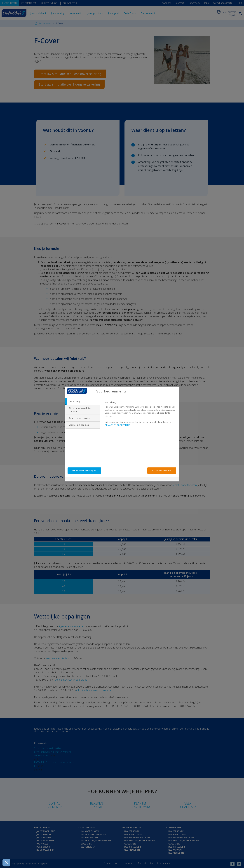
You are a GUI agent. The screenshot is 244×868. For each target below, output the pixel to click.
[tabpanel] (141, 415)
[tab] (83, 401)
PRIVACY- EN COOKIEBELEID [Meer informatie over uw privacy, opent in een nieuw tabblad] (118, 425)
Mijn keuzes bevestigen (84, 471)
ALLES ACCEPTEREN (162, 471)
